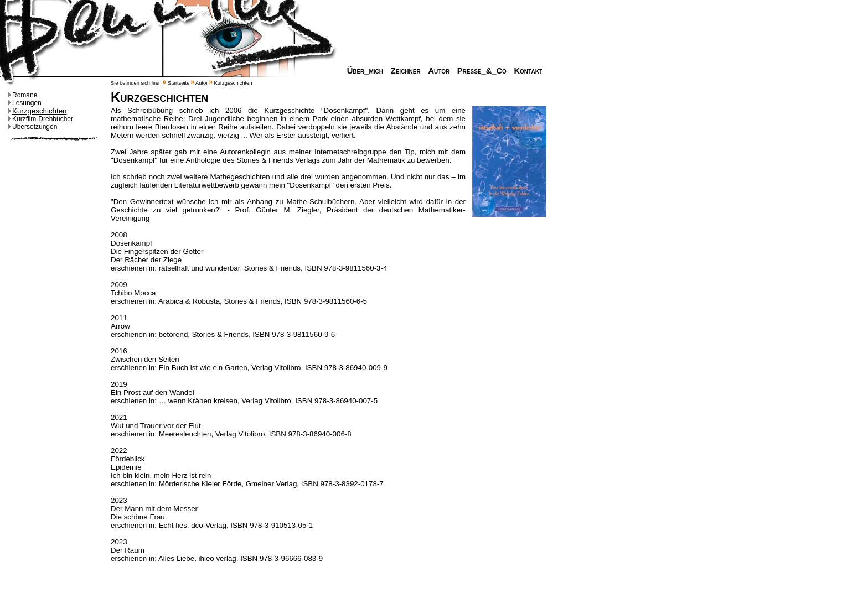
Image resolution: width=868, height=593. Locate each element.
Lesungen (25, 103)
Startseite (179, 83)
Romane (23, 95)
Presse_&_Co (479, 71)
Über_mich (362, 71)
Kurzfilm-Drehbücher (41, 119)
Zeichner (403, 71)
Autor (436, 71)
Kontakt (525, 71)
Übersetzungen (33, 127)
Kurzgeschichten (38, 111)
